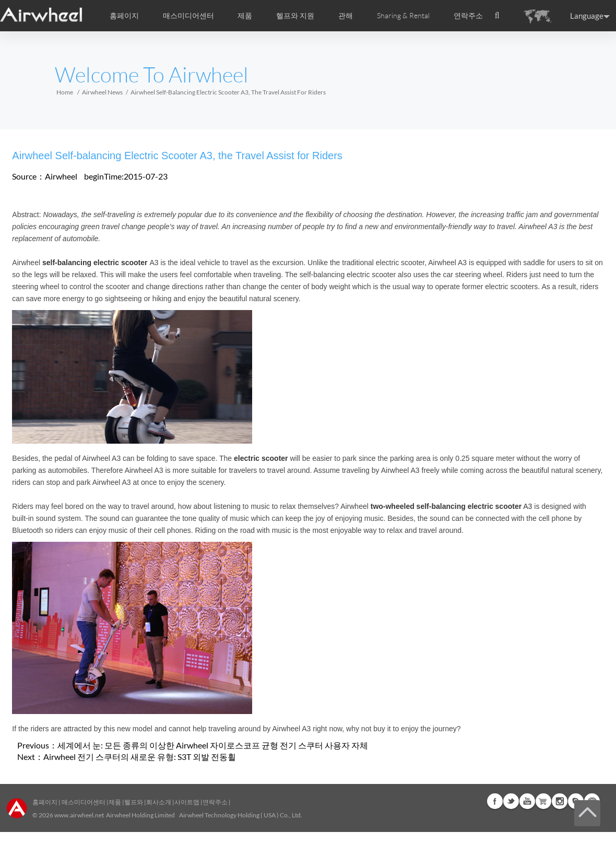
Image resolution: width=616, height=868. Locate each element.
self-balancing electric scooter (95, 263)
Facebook (495, 801)
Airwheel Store (543, 801)
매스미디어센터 (83, 802)
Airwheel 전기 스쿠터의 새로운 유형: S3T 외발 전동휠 (140, 757)
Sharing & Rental (403, 16)
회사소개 (159, 802)
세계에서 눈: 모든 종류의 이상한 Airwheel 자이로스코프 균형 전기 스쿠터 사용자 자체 (213, 745)
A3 (452, 506)
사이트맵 (187, 802)
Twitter (511, 801)
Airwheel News (102, 92)
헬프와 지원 (295, 16)
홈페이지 (124, 16)
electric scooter (261, 458)
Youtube (527, 801)
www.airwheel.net (79, 815)
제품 (245, 16)
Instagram (560, 801)
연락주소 (468, 16)
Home (65, 92)
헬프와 (134, 802)
